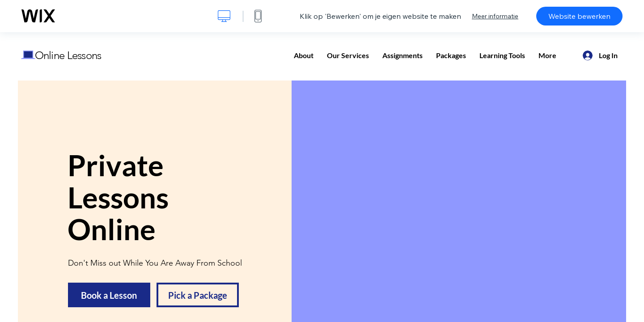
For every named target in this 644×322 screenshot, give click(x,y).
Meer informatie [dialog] (495, 16)
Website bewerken (579, 16)
